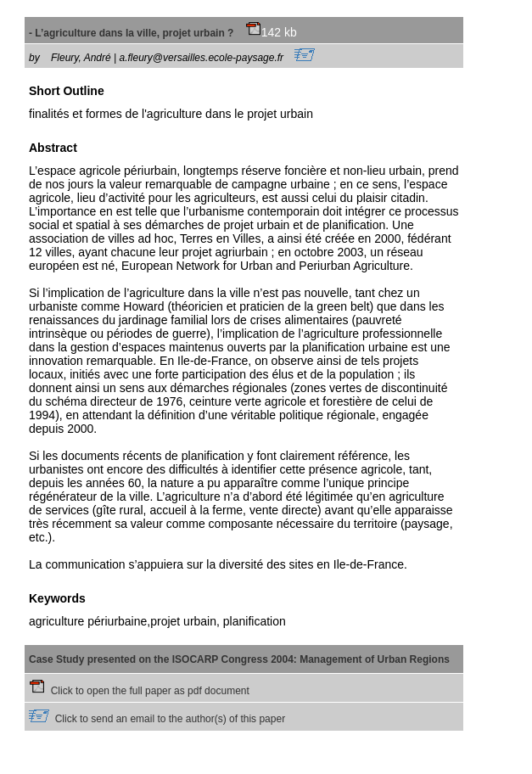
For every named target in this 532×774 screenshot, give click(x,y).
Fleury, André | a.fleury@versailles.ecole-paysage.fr (183, 58)
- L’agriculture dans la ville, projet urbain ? (145, 33)
